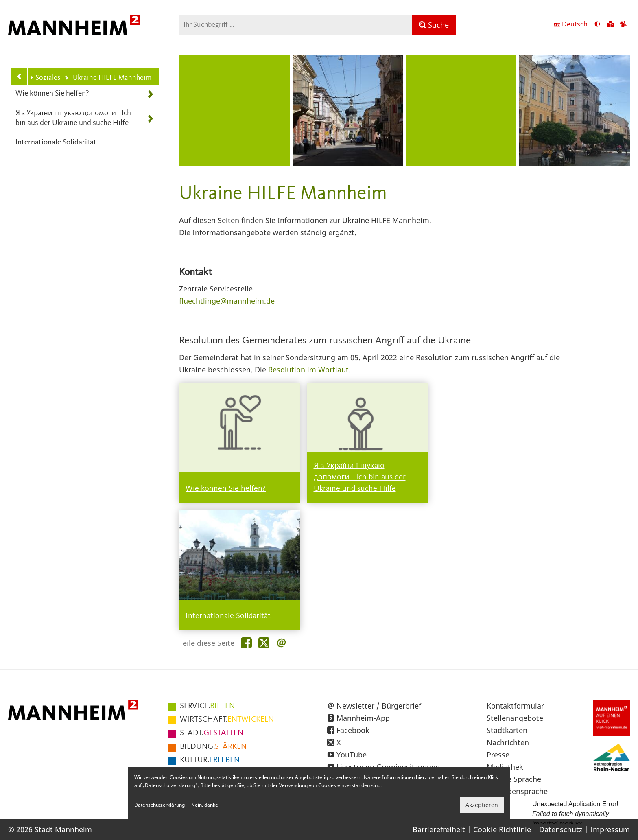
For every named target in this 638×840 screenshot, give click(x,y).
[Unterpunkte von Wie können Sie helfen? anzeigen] (150, 94)
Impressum (610, 829)
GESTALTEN (212, 733)
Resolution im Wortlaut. (309, 370)
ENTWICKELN (227, 720)
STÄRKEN (213, 747)
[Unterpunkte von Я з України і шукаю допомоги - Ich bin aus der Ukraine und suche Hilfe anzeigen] (150, 119)
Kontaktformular (515, 706)
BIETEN (207, 706)
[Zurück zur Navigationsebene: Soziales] (20, 77)
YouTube (352, 755)
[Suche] (434, 25)
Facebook (353, 730)
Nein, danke (205, 805)
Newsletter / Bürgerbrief (379, 706)
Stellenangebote (515, 718)
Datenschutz (561, 829)
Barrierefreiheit (439, 829)
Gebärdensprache (517, 791)
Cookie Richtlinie (502, 829)
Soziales (45, 78)
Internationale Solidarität (56, 143)
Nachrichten (508, 742)
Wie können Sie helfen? (52, 94)
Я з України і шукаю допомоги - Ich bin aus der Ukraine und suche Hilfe (73, 118)
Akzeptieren (482, 805)
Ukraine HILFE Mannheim (108, 78)
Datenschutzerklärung (159, 805)
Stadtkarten (507, 730)
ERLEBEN (210, 760)
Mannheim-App (363, 718)
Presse (498, 755)
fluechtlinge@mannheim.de (227, 301)
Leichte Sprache (514, 779)
